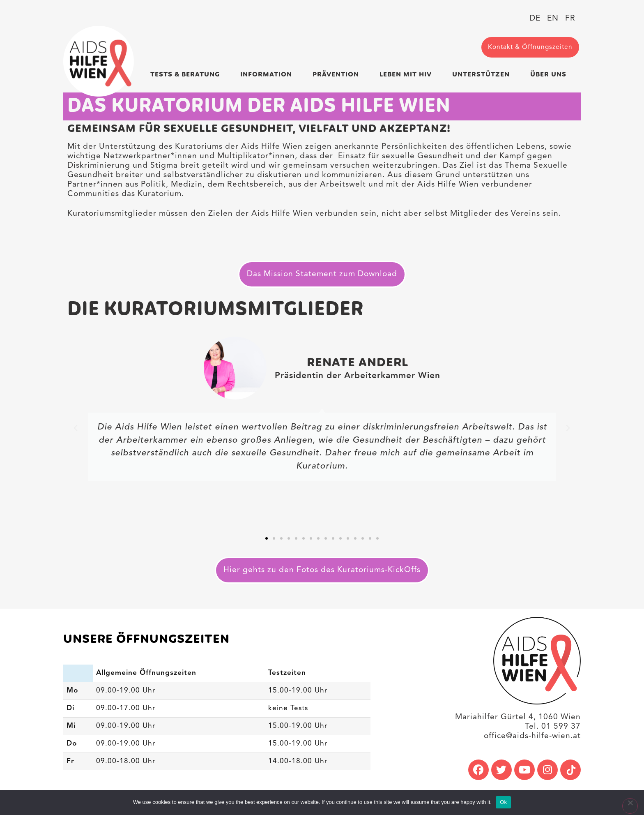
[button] (76, 428)
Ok (503, 802)
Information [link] (268, 75)
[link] (99, 61)
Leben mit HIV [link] (408, 75)
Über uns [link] (550, 75)
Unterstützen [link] (483, 75)
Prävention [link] (338, 75)
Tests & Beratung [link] (187, 75)
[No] (630, 806)
